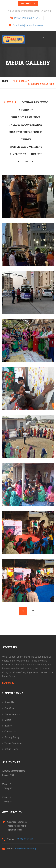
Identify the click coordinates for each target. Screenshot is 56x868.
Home (5, 81)
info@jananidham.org (25, 849)
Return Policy (11, 749)
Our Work (9, 708)
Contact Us (10, 732)
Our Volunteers (12, 714)
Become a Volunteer (41, 84)
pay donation (28, 4)
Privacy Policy (12, 737)
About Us (9, 702)
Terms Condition (13, 743)
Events (8, 726)
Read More (9, 683)
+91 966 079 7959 (24, 839)
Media (8, 720)
